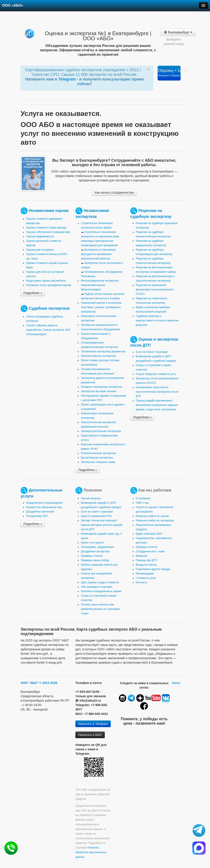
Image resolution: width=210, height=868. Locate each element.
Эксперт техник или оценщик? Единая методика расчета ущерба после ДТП (102, 525)
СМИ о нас (142, 503)
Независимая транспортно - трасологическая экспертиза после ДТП (157, 392)
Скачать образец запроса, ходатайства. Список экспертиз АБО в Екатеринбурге (48, 330)
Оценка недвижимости (40, 236)
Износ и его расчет (92, 543)
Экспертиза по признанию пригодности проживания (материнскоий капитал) (98, 254)
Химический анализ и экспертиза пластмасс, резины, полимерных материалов (101, 307)
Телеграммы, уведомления (97, 547)
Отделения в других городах (153, 569)
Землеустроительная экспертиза (101, 431)
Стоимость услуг (146, 578)
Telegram (68, 79)
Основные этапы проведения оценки (49, 285)
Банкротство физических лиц (44, 507)
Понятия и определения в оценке (101, 591)
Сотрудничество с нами (150, 551)
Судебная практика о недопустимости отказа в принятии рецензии (157, 321)
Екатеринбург (178, 32)
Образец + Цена (169, 73)
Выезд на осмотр (146, 565)
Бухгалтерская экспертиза (97, 458)
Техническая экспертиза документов (103, 351)
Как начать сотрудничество (114, 192)
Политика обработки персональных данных (91, 852)
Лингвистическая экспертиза (98, 356)
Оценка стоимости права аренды (46, 228)
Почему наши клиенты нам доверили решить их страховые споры (100, 609)
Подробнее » (33, 293)
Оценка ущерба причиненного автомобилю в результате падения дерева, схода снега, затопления (157, 405)
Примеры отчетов (92, 556)
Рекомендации (145, 574)
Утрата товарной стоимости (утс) (156, 374)
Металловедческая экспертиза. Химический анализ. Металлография (100, 285)
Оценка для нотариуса (40, 250)
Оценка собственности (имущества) (48, 232)
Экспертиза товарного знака (98, 462)
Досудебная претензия (40, 512)
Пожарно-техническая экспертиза (101, 387)
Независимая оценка (49, 211)
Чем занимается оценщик (96, 587)
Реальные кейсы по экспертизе (155, 520)
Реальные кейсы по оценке (152, 516)
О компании (143, 498)
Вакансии (141, 556)
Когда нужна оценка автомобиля (46, 281)
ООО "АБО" (30, 683)
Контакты (141, 582)
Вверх (176, 683)
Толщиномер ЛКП (37, 516)
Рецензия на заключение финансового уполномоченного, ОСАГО (155, 290)
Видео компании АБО (149, 534)
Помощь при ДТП (146, 560)
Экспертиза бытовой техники (98, 391)
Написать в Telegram (93, 724)
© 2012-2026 (48, 683)
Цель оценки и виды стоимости (100, 582)
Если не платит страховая (152, 352)
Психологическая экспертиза (98, 453)
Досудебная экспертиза (95, 551)
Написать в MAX (90, 735)
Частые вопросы (91, 498)
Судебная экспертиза (49, 308)
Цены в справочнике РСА (96, 516)
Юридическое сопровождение (44, 503)
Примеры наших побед (95, 560)
